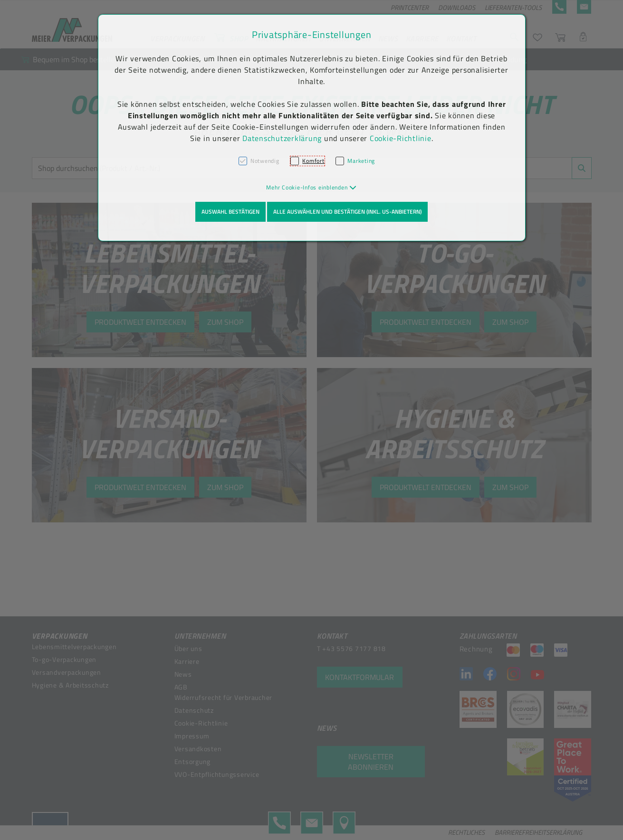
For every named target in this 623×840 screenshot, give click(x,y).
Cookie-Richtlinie (401, 138)
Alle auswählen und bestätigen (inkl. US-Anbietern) (347, 212)
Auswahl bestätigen (230, 212)
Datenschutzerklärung (282, 138)
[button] (311, 187)
